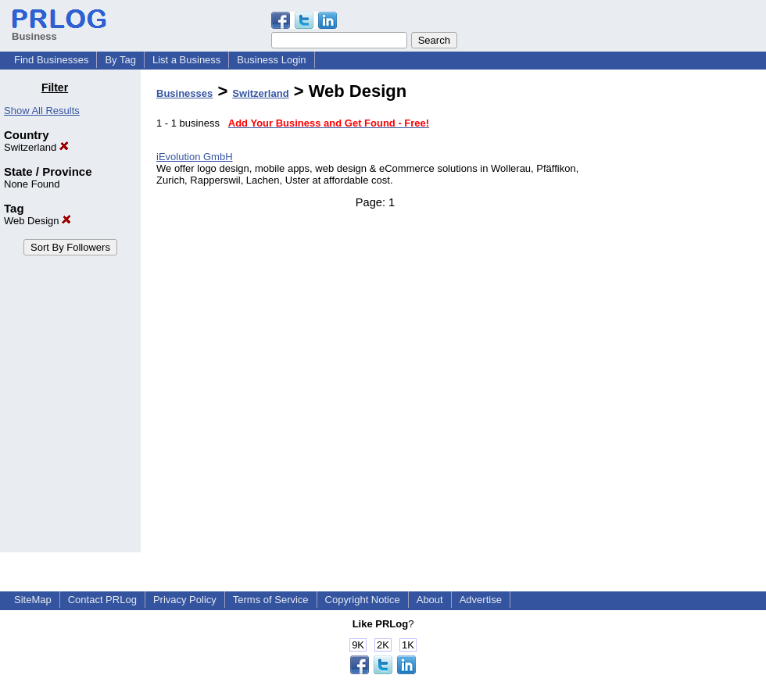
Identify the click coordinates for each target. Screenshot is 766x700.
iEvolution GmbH (195, 157)
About (430, 600)
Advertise (481, 600)
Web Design (38, 221)
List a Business (186, 60)
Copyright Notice (363, 600)
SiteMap (33, 600)
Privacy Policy (185, 600)
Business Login (271, 60)
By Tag (120, 60)
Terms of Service (271, 600)
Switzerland (36, 147)
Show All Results (42, 111)
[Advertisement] (686, 316)
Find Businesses (51, 60)
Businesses (184, 93)
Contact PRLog (102, 600)
